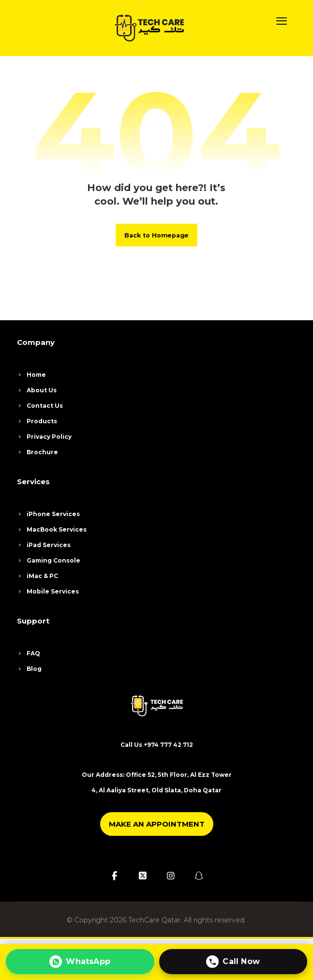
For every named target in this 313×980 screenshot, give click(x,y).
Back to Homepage (156, 235)
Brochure (37, 452)
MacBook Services (52, 529)
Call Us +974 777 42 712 (157, 745)
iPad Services (44, 545)
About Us (37, 390)
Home (31, 375)
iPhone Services (48, 514)
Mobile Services (48, 591)
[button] (282, 21)
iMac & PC (37, 576)
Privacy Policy (44, 437)
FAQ (29, 653)
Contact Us (40, 406)
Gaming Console (49, 560)
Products (37, 421)
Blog (29, 669)
